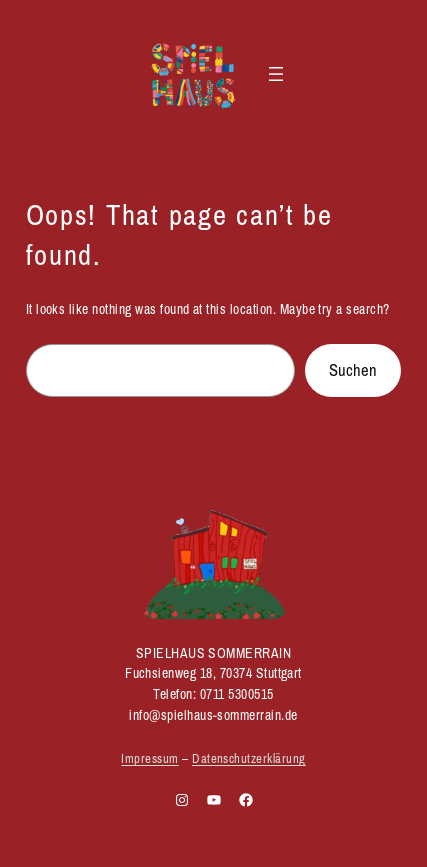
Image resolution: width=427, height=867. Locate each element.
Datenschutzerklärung (249, 758)
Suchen (353, 370)
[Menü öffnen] (276, 74)
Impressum (149, 758)
